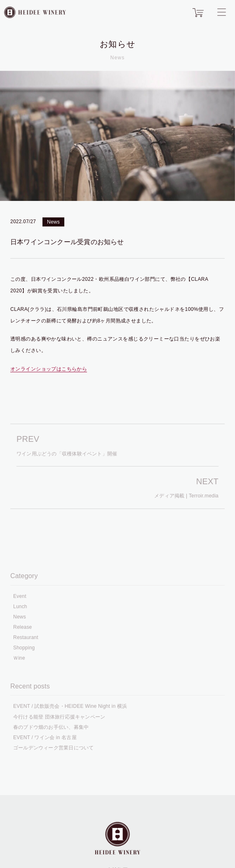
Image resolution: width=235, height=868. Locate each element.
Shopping (24, 648)
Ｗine (19, 658)
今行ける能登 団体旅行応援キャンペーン (59, 717)
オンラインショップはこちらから (49, 369)
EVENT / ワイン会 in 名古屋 (45, 737)
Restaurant (26, 637)
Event (20, 596)
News (53, 222)
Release (23, 627)
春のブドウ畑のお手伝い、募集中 (51, 727)
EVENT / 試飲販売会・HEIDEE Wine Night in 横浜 (70, 706)
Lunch (20, 607)
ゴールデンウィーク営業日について (53, 748)
